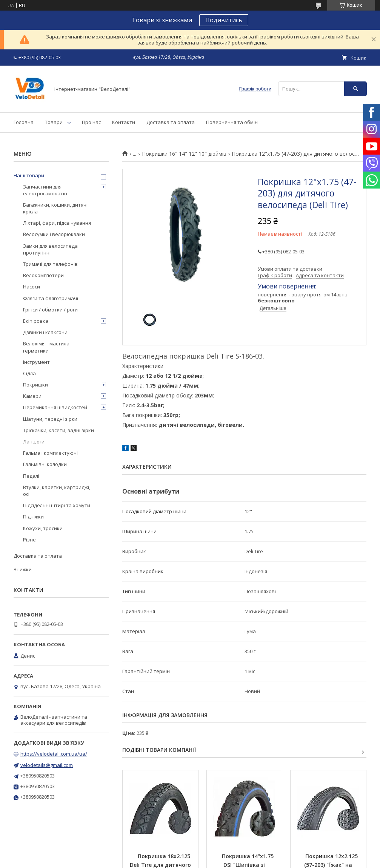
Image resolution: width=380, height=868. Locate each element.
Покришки (35, 385)
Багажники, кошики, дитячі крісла (55, 208)
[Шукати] (355, 89)
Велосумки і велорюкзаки (54, 234)
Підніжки (33, 517)
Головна (24, 122)
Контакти (124, 122)
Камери (32, 396)
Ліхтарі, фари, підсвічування (57, 223)
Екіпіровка (36, 321)
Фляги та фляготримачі (51, 298)
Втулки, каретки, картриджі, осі (57, 491)
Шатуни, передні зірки (50, 419)
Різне (29, 540)
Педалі (31, 476)
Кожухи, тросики (43, 528)
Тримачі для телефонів (50, 264)
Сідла (29, 373)
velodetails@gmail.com (47, 765)
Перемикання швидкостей (55, 407)
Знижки (23, 569)
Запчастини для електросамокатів (45, 190)
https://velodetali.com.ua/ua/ (54, 754)
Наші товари (29, 175)
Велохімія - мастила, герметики (47, 347)
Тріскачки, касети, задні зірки (58, 430)
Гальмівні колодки (45, 464)
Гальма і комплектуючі (50, 453)
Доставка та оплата (171, 122)
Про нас (91, 122)
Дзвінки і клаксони (45, 332)
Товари (54, 122)
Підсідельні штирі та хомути (57, 505)
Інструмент (36, 362)
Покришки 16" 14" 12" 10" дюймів (184, 154)
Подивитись (224, 20)
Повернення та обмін (232, 122)
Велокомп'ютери (43, 275)
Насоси (32, 287)
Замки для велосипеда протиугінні (50, 249)
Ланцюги (34, 442)
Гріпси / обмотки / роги (50, 310)
